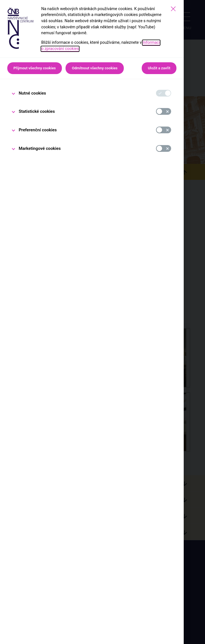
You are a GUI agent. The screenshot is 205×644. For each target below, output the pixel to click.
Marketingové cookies (40, 148)
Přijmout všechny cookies (35, 68)
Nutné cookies (32, 93)
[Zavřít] (173, 9)
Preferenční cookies (38, 130)
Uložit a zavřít (159, 68)
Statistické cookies (37, 111)
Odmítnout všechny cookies (95, 68)
